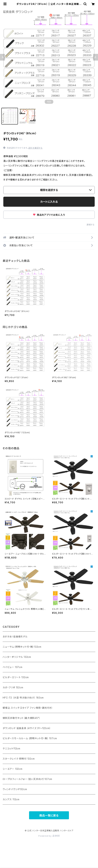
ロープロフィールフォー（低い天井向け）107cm (27, 779)
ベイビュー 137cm (13, 667)
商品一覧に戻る (49, 815)
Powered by (49, 836)
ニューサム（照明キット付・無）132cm (22, 647)
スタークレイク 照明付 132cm (19, 759)
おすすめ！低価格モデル (15, 637)
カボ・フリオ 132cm (13, 687)
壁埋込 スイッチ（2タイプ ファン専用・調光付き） (28, 708)
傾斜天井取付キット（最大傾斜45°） (21, 718)
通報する (91, 225)
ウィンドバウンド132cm (15, 789)
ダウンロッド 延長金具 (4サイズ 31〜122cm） (27, 728)
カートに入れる (49, 202)
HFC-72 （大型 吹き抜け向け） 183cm (23, 698)
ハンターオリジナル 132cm (17, 657)
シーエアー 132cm (13, 769)
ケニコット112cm (11, 748)
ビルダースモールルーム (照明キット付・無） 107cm (30, 738)
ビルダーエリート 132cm (16, 677)
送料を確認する (35, 148)
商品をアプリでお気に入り (49, 215)
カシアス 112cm (11, 799)
